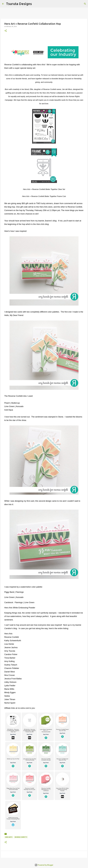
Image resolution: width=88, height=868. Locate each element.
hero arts (9, 837)
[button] (6, 31)
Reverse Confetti (21, 837)
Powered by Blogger (44, 865)
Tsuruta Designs (19, 4)
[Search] (35, 4)
